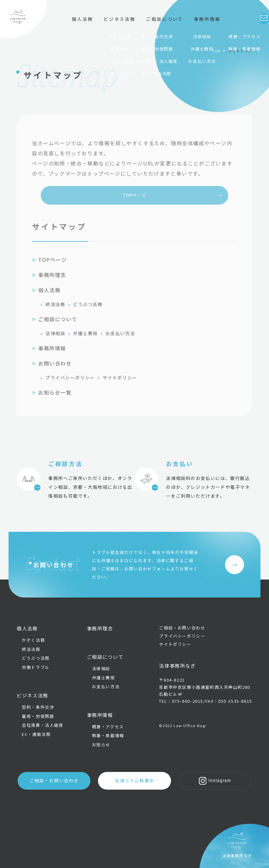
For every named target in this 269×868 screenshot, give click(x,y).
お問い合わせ (55, 374)
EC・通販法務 (36, 736)
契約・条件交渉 (38, 709)
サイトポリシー (120, 388)
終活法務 (55, 315)
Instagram (205, 781)
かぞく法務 (33, 642)
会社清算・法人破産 (43, 727)
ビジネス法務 (109, 24)
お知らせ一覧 (55, 403)
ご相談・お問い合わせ (64, 781)
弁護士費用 (85, 344)
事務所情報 (52, 359)
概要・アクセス (108, 728)
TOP (216, 51)
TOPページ (135, 205)
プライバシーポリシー (70, 388)
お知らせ (101, 746)
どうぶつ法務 (88, 315)
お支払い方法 (120, 344)
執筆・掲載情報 (108, 737)
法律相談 (55, 344)
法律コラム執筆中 (134, 781)
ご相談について (154, 24)
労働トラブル (36, 669)
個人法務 (72, 24)
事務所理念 (52, 285)
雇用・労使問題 (38, 718)
